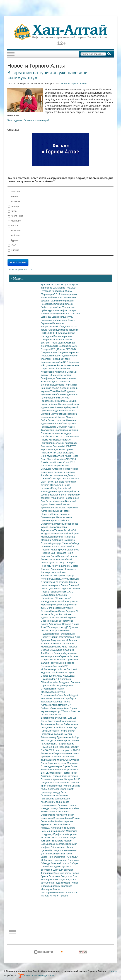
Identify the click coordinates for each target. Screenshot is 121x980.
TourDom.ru (47, 653)
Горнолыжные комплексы (55, 401)
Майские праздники (67, 660)
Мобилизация (54, 479)
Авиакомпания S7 (61, 705)
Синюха (55, 618)
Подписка (69, 391)
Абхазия (46, 737)
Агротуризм (57, 569)
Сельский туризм (66, 427)
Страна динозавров (52, 766)
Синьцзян (70, 563)
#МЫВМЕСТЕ (69, 446)
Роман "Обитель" (68, 857)
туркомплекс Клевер (52, 407)
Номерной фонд (50, 747)
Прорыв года (48, 592)
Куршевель (47, 825)
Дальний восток (50, 663)
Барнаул (63, 333)
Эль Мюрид (59, 288)
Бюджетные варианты (53, 734)
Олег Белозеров (66, 453)
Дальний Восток (70, 566)
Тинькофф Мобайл (62, 841)
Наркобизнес (48, 598)
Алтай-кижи (47, 466)
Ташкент (73, 330)
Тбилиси (54, 301)
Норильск (71, 288)
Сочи (62, 498)
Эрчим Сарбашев (60, 521)
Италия (45, 643)
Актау (54, 737)
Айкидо (76, 543)
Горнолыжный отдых (59, 511)
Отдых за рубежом (59, 582)
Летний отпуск (67, 731)
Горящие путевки (57, 763)
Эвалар (45, 650)
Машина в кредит (56, 831)
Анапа (68, 734)
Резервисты (48, 304)
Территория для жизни (53, 449)
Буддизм (46, 673)
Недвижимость (63, 883)
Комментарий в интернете (55, 812)
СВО (44, 479)
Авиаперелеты (69, 294)
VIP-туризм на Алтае (52, 365)
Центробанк (55, 307)
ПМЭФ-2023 (48, 750)
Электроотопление (59, 630)
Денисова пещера (67, 805)
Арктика (56, 566)
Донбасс (60, 482)
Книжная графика (63, 336)
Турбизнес (47, 288)
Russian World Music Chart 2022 (58, 462)
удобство (62, 792)
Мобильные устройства (54, 669)
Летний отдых (49, 579)
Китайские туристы (68, 601)
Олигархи (60, 304)
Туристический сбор (68, 737)
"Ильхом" (67, 543)
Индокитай (63, 640)
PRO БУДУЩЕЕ (50, 333)
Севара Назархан (51, 339)
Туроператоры (55, 627)
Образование (58, 847)
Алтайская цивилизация (54, 475)
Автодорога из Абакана (63, 411)
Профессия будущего (65, 834)
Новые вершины (70, 753)
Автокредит (57, 828)
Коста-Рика (15, 216)
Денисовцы (65, 808)
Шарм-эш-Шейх (50, 317)
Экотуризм (67, 876)
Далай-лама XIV (60, 673)
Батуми (55, 614)
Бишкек (72, 297)
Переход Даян (49, 553)
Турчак (75, 883)
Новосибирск (72, 498)
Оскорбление (48, 815)
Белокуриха (47, 524)
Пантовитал (57, 485)
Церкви (45, 850)
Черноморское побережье (55, 656)
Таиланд (73, 640)
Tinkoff (70, 789)
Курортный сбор (63, 524)
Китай (13, 211)
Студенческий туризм (52, 689)
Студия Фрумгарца (51, 543)
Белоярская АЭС (68, 346)
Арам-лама (63, 676)
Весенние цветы (63, 873)
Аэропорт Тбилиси (61, 711)
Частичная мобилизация (54, 320)
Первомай (47, 666)
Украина (46, 711)
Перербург (65, 747)
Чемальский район (51, 356)
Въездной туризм (60, 863)
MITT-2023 (75, 588)
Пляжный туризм (50, 731)
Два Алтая (47, 501)
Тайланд (14, 236)
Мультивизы (71, 653)
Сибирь (74, 863)
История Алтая (53, 715)
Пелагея (67, 624)
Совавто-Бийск (66, 546)
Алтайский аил (49, 436)
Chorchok (52, 459)
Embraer (46, 708)
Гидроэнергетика (50, 634)
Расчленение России (52, 724)
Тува (71, 673)
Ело (70, 718)
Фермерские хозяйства (53, 572)
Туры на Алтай (63, 530)
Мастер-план (66, 821)
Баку (54, 640)
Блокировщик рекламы (54, 844)
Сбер (44, 621)
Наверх (113, 971)
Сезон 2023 (73, 637)
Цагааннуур (73, 550)
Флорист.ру (47, 873)
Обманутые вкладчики (62, 650)
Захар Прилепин (50, 857)
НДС (66, 627)
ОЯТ (56, 346)
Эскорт (75, 747)
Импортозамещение (52, 314)
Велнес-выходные (51, 559)
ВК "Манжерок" (54, 773)
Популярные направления (55, 782)
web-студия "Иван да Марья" (37, 975)
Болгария (59, 653)
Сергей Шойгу (49, 676)
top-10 (56, 679)
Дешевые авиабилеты (53, 394)
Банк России (48, 482)
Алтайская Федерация (66, 727)
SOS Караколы (71, 362)
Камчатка (65, 514)
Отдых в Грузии (49, 611)
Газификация (48, 378)
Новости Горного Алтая (74, 83)
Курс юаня (54, 310)
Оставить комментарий (37, 120)
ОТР (60, 436)
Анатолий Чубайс (50, 776)
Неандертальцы (50, 808)
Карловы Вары (49, 556)
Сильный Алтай (56, 369)
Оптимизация (48, 517)
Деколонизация (68, 721)
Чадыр (67, 433)
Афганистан (61, 495)
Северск (46, 349)
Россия (69, 854)
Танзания (14, 231)
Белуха (45, 595)
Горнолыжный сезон (69, 404)
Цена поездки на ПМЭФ (67, 750)
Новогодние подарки (52, 491)
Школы (69, 847)
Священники (58, 854)
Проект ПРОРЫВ (66, 349)
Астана (64, 297)
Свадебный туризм (51, 867)
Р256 (55, 546)
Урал (44, 786)
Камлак (56, 889)
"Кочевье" (46, 546)
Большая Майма (50, 821)
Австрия (14, 192)
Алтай (67, 375)
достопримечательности (54, 892)
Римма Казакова (50, 440)
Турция (13, 240)
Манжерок (47, 889)
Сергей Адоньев (58, 595)
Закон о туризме (57, 420)
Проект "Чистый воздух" (54, 637)
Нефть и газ (71, 385)
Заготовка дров (49, 381)
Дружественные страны (54, 508)
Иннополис (61, 372)
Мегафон (73, 892)
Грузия (73, 708)
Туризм (68, 284)
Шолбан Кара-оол (67, 424)
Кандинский (58, 291)
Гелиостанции (67, 634)
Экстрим (69, 779)
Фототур (51, 786)
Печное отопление (66, 378)
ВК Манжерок (56, 375)
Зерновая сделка (50, 388)
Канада (13, 206)
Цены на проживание (63, 744)
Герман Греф (70, 773)
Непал (13, 226)
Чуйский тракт (72, 533)
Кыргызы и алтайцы (65, 472)
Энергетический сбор (53, 327)
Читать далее (15, 120)
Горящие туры (66, 317)
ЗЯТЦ (54, 349)
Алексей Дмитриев (58, 330)
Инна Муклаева (50, 456)
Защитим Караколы (69, 352)
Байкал (56, 514)
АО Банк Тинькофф (52, 837)
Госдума (57, 647)
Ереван (45, 301)
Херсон (64, 388)
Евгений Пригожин (51, 770)
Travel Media (57, 391)
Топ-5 (67, 695)
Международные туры (53, 692)
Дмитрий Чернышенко (53, 343)
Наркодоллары (49, 601)
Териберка (70, 698)
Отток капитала (70, 479)
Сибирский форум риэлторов (57, 886)
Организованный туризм (60, 608)
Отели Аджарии (67, 611)
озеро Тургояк (64, 786)
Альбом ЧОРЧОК (67, 459)
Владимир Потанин (69, 682)
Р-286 (77, 779)
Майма (75, 808)
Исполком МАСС (64, 592)
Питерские (55, 876)
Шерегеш (46, 514)
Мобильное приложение (54, 860)
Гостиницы (58, 323)
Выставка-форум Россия (67, 818)
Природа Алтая (49, 352)
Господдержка (49, 427)
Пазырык (72, 647)
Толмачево (47, 702)
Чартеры (70, 576)
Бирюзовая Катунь (51, 753)
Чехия (70, 553)
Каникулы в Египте (58, 585)
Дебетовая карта (57, 789)
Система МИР (60, 666)
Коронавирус (48, 605)
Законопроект (64, 740)
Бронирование (66, 663)
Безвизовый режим (59, 504)
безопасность (48, 795)
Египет (13, 197)
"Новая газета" (63, 598)
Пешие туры (63, 579)
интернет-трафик (59, 896)
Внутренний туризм (52, 414)
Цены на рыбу (57, 563)
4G (43, 896)
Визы (51, 495)
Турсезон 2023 (58, 643)
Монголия (15, 221)
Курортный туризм (67, 556)
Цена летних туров (58, 588)
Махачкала (59, 501)
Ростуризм (66, 339)
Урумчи (62, 550)
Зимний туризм (67, 618)
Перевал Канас (49, 550)
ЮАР (12, 245)
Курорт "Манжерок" (51, 624)
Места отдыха (49, 740)
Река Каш (46, 566)
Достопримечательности (54, 718)
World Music (65, 456)
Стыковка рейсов (60, 708)
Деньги (71, 475)
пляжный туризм (69, 776)
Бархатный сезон (50, 297)
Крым (75, 284)
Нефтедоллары (68, 310)
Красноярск (47, 284)
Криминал (59, 779)
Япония (13, 250)
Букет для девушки (63, 870)
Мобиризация (67, 301)
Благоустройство (58, 527)
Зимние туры (62, 398)
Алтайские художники (64, 540)
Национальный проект (53, 576)
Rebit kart (72, 669)
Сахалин (46, 569)
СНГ (58, 294)
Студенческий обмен (52, 695)
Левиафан (59, 698)
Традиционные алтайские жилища (59, 430)
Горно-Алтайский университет (57, 685)
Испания (14, 201)
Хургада (75, 314)
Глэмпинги (47, 779)
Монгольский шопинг (52, 537)
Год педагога (57, 850)
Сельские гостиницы (52, 433)
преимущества (49, 792)
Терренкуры (48, 530)
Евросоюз (59, 385)
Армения (46, 640)
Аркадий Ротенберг (52, 757)
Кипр (65, 647)
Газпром (59, 284)
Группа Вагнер (70, 766)
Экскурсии (54, 721)
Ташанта (62, 553)
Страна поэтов (71, 436)
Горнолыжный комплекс (60, 621)
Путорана (46, 291)
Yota (47, 896)
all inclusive (70, 569)
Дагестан (74, 782)
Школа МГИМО (58, 760)
